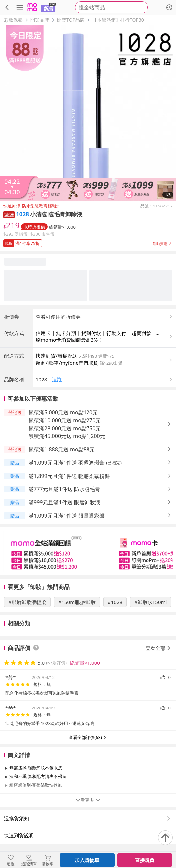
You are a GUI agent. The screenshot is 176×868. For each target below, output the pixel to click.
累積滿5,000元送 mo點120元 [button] (63, 412)
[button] (9, 214)
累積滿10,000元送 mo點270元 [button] (65, 420)
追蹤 (57, 379)
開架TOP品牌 (71, 20)
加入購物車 (87, 860)
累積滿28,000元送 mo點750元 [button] (65, 428)
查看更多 (88, 800)
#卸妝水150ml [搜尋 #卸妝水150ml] (150, 602)
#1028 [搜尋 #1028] (115, 602)
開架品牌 (40, 20)
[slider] (88, 551)
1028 (22, 214)
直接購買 (145, 860)
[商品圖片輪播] (88, 113)
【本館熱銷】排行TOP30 (118, 20)
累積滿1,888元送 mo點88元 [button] (62, 449)
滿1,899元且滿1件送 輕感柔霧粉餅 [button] (69, 476)
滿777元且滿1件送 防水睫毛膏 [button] (64, 489)
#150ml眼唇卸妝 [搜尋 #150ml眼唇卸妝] (77, 602)
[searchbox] (111, 7)
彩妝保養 (13, 20)
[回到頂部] (165, 838)
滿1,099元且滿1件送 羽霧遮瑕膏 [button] (67, 463)
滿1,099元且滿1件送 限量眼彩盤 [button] (67, 516)
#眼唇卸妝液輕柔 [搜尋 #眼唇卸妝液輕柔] (27, 602)
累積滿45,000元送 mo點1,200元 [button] (67, 436)
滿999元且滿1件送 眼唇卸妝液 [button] (64, 502)
